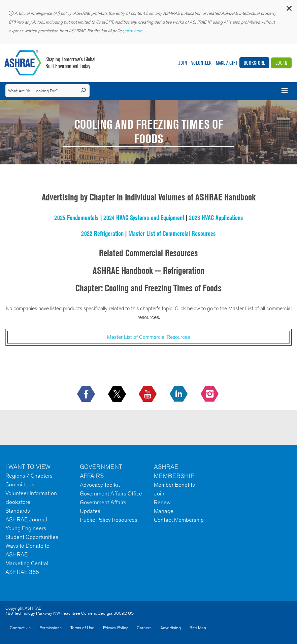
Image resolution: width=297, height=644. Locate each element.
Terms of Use (82, 628)
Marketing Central (27, 563)
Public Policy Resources (109, 520)
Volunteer (201, 63)
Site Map (198, 628)
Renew (162, 502)
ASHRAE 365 (22, 572)
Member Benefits (174, 485)
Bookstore (254, 63)
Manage (164, 511)
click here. (134, 31)
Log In (281, 63)
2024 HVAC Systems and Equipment (144, 218)
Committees (20, 484)
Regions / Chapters (29, 476)
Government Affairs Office (111, 493)
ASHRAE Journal (26, 519)
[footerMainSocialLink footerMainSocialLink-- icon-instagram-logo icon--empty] (210, 394)
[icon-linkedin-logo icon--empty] (179, 394)
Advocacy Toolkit (100, 485)
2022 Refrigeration (102, 233)
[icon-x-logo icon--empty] (118, 394)
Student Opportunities (32, 537)
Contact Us (20, 628)
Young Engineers (26, 528)
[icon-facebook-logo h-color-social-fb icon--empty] (87, 394)
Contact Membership (179, 520)
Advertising (171, 628)
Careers (144, 628)
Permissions (51, 628)
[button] (289, 10)
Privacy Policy (115, 628)
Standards (18, 511)
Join (183, 63)
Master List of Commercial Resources (172, 233)
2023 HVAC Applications (216, 218)
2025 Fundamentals (76, 218)
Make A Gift (227, 63)
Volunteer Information (31, 493)
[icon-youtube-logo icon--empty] (148, 394)
